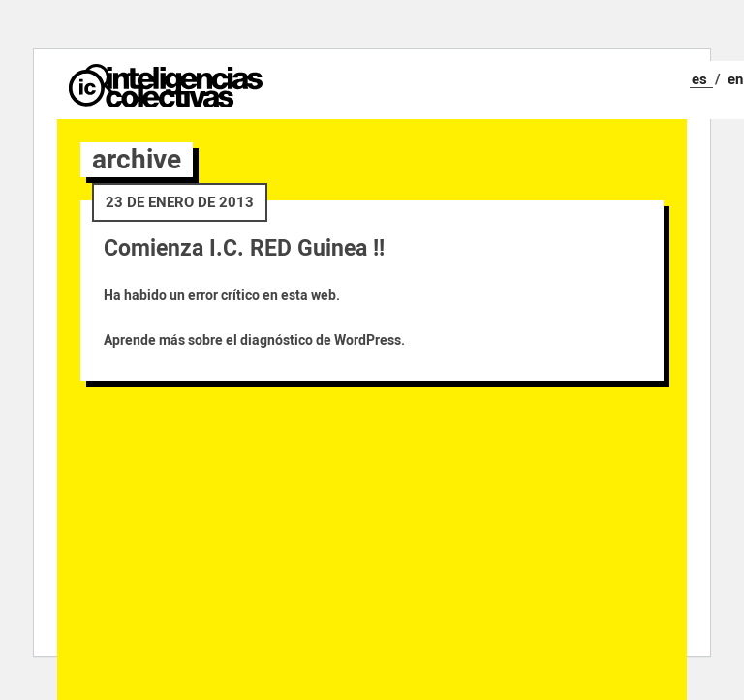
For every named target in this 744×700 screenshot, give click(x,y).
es (699, 79)
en (735, 79)
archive (137, 159)
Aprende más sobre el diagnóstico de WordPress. (254, 340)
